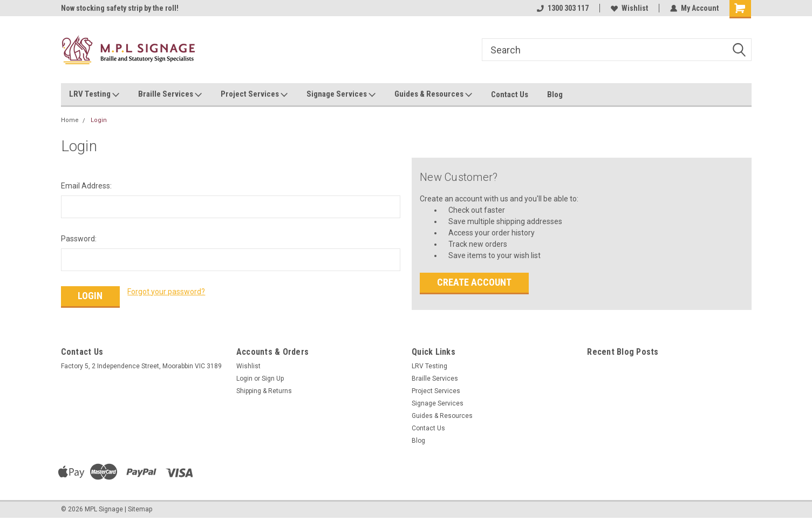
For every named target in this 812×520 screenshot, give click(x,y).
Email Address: (86, 186)
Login (99, 120)
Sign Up (273, 379)
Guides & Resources (433, 94)
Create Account (474, 282)
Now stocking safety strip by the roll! (120, 8)
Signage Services (341, 94)
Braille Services (170, 94)
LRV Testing (94, 94)
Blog (555, 94)
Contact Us (510, 94)
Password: (79, 239)
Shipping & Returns (264, 391)
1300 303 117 (563, 8)
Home (70, 120)
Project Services (254, 94)
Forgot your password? (166, 292)
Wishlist (629, 8)
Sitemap (140, 509)
